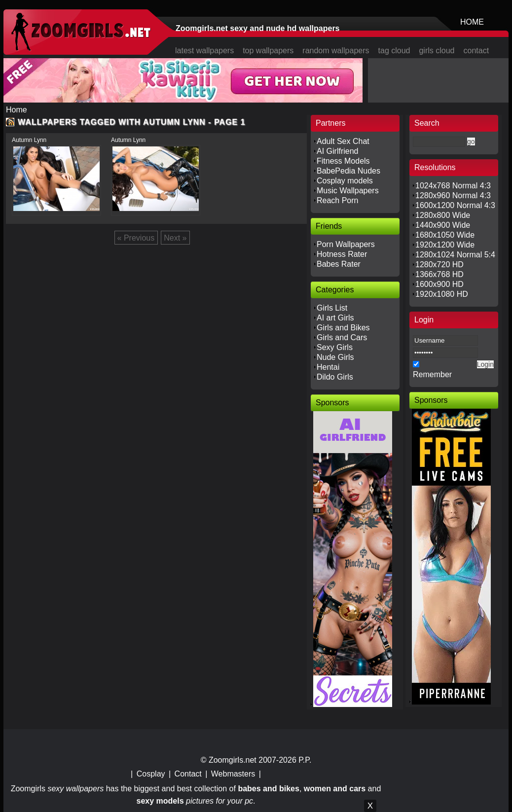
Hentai (328, 367)
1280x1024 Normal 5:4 (455, 255)
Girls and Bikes (343, 328)
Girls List (332, 308)
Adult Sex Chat (343, 141)
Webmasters (233, 774)
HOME (472, 22)
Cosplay (151, 774)
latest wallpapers (204, 51)
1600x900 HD (439, 284)
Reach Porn (338, 200)
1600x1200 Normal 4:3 (455, 205)
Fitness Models (343, 161)
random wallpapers (336, 51)
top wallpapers (268, 51)
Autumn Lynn (29, 140)
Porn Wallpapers (346, 244)
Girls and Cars (342, 337)
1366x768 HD (439, 274)
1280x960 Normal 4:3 (453, 195)
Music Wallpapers (348, 191)
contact (476, 51)
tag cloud (394, 51)
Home (17, 110)
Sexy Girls (335, 347)
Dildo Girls (335, 377)
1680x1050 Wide (445, 235)
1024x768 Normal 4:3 (453, 186)
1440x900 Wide (443, 225)
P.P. (305, 760)
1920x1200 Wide (445, 245)
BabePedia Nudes (348, 171)
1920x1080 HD (442, 294)
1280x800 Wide (443, 215)
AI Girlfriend (337, 151)
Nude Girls (335, 357)
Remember (432, 374)
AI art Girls (335, 318)
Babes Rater (339, 264)
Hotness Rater (342, 254)
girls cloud (437, 51)
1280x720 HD (439, 265)
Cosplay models (345, 181)
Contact (188, 774)
